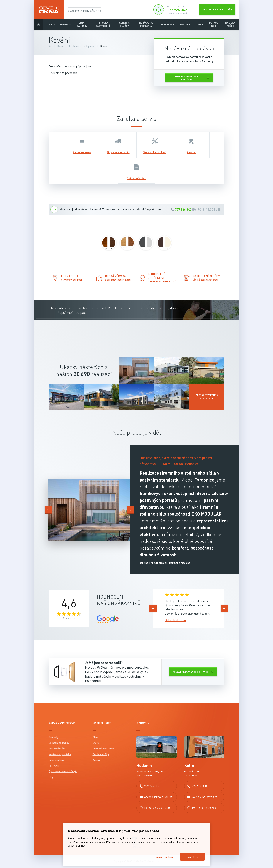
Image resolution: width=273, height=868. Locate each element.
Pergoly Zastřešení (103, 24)
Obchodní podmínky (59, 743)
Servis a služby (124, 24)
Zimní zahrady (82, 24)
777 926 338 (199, 786)
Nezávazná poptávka (146, 24)
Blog (51, 777)
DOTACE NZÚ (214, 24)
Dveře (64, 24)
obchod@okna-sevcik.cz (158, 797)
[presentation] (48, 510)
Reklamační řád (57, 749)
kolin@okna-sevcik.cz (205, 797)
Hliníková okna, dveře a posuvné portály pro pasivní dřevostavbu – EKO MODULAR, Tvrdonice (176, 461)
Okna (49, 24)
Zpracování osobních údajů (63, 771)
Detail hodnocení (176, 620)
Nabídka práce (230, 24)
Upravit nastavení (165, 857)
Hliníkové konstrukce (103, 749)
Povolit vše (192, 857)
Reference (167, 24)
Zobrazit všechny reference (207, 397)
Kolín (189, 765)
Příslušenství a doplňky (82, 46)
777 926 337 (152, 786)
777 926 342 (183, 209)
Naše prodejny (56, 760)
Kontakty (186, 24)
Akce (200, 24)
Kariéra (97, 760)
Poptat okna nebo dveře (217, 9)
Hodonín (144, 765)
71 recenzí (69, 618)
